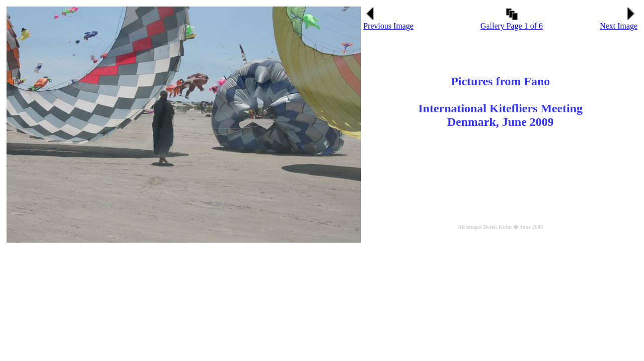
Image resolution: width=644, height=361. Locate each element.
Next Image (619, 22)
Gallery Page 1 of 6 (512, 22)
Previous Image (388, 22)
